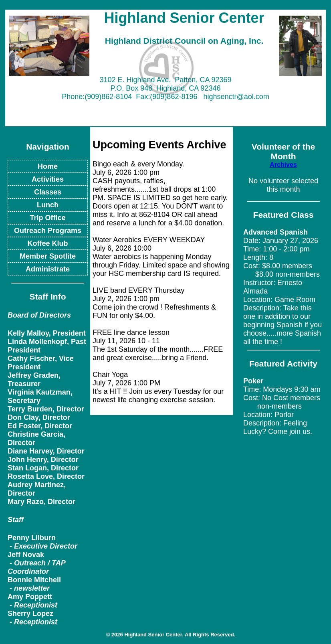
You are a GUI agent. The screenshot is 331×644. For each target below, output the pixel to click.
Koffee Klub (48, 243)
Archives (283, 165)
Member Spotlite (48, 256)
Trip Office (47, 218)
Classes (48, 192)
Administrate (48, 269)
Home (48, 166)
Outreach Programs (48, 231)
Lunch (48, 205)
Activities (48, 179)
